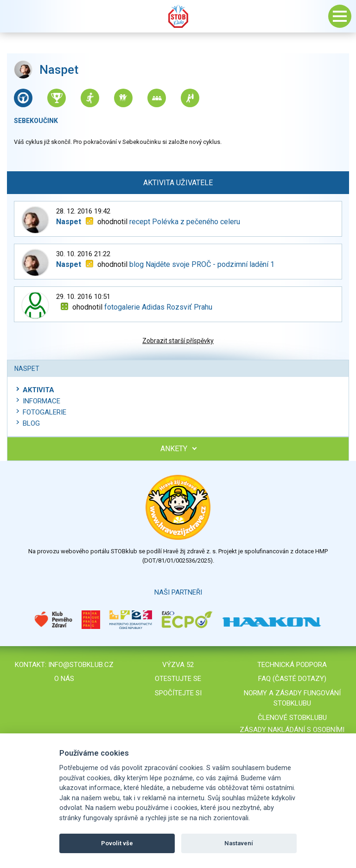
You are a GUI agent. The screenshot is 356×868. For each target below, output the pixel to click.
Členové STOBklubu (292, 718)
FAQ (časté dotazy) (292, 679)
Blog (31, 423)
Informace (41, 401)
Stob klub (178, 16)
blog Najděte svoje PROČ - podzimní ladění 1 (202, 264)
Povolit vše (117, 843)
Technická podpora (292, 665)
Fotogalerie (44, 412)
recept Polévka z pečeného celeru (185, 222)
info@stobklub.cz (81, 665)
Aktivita (38, 390)
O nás (64, 679)
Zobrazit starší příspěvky (178, 341)
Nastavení (239, 843)
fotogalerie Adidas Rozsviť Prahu (158, 307)
